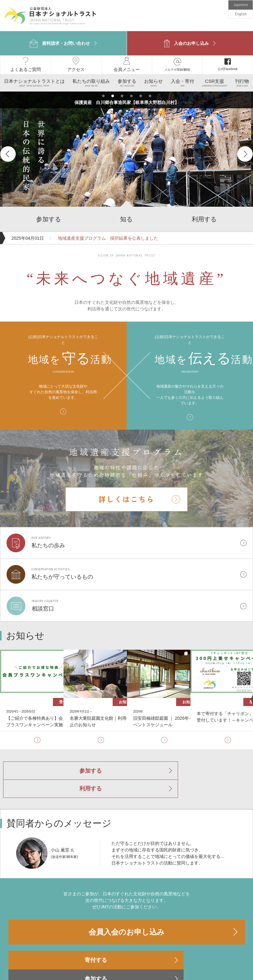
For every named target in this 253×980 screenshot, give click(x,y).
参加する (89, 756)
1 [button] (103, 91)
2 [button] (113, 91)
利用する (164, 756)
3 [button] (122, 91)
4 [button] (131, 91)
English (241, 14)
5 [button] (141, 91)
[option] (127, 148)
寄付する (46, 925)
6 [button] (150, 91)
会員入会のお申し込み (127, 897)
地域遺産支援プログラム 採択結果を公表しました (107, 233)
